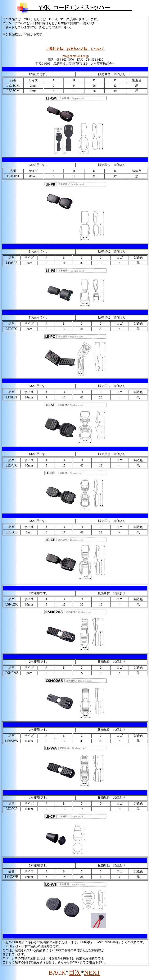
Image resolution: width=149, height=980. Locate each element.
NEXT (92, 973)
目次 (75, 973)
